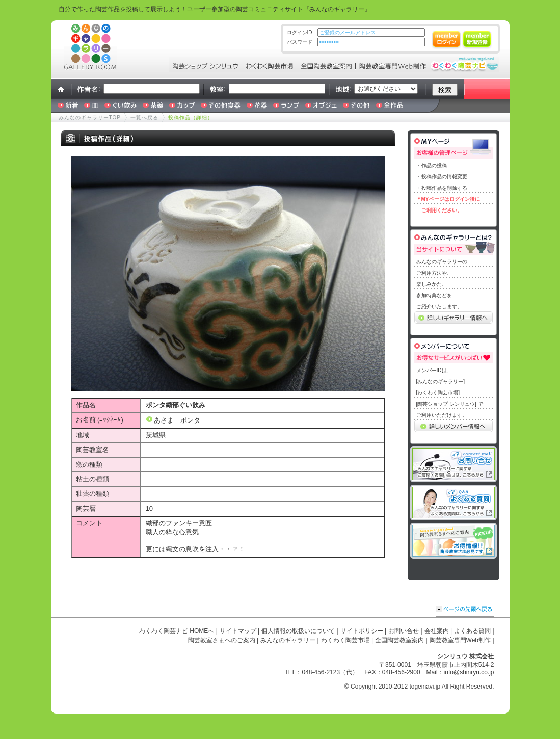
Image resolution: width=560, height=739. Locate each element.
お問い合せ (404, 631)
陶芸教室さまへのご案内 (222, 640)
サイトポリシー (362, 631)
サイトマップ (238, 631)
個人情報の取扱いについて (298, 631)
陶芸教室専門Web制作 (460, 640)
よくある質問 (472, 631)
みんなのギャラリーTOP (90, 117)
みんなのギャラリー (288, 640)
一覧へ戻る (144, 117)
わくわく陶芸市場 (345, 640)
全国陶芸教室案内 (399, 640)
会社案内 (437, 631)
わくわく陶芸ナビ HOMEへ (177, 631)
